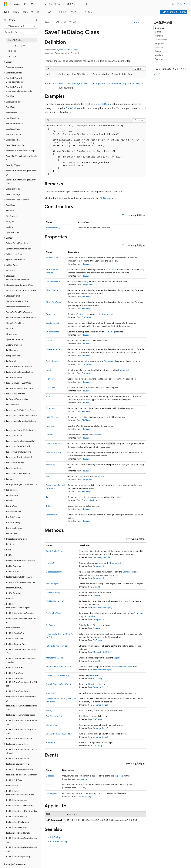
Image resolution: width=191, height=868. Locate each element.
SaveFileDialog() (53, 227)
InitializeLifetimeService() (57, 646)
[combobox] (20, 26)
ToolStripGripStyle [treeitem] (14, 780)
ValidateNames (53, 515)
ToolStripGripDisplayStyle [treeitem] (17, 764)
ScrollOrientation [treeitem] (14, 134)
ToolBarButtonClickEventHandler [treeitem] (21, 582)
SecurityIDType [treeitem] (13, 165)
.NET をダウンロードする (174, 12)
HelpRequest (94, 684)
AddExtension (52, 258)
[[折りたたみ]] (37, 20)
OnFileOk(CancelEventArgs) (58, 675)
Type (89, 625)
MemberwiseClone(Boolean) (59, 666)
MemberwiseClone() (55, 658)
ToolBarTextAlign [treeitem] (13, 593)
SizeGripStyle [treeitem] (12, 216)
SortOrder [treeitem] (11, 227)
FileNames (51, 388)
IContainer (81, 314)
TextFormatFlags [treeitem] (13, 522)
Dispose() (50, 563)
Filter (48, 396)
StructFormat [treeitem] (12, 334)
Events (49, 370)
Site (48, 476)
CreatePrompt (52, 323)
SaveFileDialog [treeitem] (15, 40)
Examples (159, 32)
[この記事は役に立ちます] (155, 74)
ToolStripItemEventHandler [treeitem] (18, 833)
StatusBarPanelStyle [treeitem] (15, 323)
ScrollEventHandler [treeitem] (15, 123)
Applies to (160, 55)
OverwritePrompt (54, 443)
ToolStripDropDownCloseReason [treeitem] (21, 715)
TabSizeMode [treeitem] (12, 495)
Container (50, 314)
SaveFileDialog (103, 104)
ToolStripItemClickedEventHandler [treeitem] (21, 811)
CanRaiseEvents (53, 281)
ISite (85, 476)
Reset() (49, 710)
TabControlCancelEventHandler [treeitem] (20, 388)
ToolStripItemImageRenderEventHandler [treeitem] (21, 849)
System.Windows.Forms (68, 50)
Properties (160, 43)
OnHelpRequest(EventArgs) (58, 684)
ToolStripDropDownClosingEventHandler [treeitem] (22, 731)
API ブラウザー (71, 22)
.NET (57, 22)
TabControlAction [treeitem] (14, 377)
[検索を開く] (173, 4)
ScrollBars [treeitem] (10, 107)
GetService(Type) (54, 613)
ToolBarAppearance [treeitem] (15, 566)
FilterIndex (51, 408)
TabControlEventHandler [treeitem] (17, 399)
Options (50, 435)
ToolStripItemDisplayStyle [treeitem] (18, 822)
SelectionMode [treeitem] (13, 189)
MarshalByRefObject (79, 83)
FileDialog (135, 83)
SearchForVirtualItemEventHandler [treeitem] (21, 158)
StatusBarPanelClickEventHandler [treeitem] (21, 317)
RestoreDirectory (54, 452)
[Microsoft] (6, 4)
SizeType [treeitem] (10, 221)
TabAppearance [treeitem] (13, 356)
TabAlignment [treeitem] (12, 350)
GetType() (50, 625)
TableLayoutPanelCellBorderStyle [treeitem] (21, 441)
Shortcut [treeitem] (10, 210)
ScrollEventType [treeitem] (13, 129)
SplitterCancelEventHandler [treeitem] (18, 249)
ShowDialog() (52, 725)
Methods (159, 47)
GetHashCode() (53, 592)
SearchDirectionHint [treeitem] (15, 145)
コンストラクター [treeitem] (17, 45)
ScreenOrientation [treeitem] (14, 67)
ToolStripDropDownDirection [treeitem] (19, 738)
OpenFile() (51, 693)
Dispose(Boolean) (54, 572)
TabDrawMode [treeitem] (13, 404)
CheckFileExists (53, 290)
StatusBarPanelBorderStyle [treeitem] (18, 307)
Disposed (50, 776)
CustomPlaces (52, 332)
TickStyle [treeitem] (10, 544)
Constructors (161, 40)
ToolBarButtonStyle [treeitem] (15, 588)
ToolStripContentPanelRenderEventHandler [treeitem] (22, 660)
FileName (50, 379)
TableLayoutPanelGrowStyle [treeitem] (19, 452)
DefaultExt (51, 340)
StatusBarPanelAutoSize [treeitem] (17, 301)
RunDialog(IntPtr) (54, 716)
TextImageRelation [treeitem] (14, 528)
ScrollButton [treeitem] (12, 113)
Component (99, 83)
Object (61, 83)
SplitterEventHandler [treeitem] (15, 260)
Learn (48, 22)
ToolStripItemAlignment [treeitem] (17, 800)
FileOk (91, 675)
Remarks (159, 36)
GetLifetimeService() (55, 601)
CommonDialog (118, 83)
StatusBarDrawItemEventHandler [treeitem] (21, 290)
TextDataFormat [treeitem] (13, 517)
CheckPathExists (53, 302)
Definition (160, 28)
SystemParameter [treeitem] (14, 345)
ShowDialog (72, 108)
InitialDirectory (53, 417)
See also (159, 59)
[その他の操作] (144, 22)
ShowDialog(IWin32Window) (59, 734)
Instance (50, 426)
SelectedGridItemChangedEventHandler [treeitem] (21, 181)
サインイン (182, 4)
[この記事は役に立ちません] (159, 74)
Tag (47, 497)
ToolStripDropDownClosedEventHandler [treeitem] (21, 708)
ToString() (50, 742)
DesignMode (52, 361)
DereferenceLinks (54, 349)
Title (48, 506)
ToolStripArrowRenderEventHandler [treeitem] (21, 620)
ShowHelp (51, 464)
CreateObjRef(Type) (55, 551)
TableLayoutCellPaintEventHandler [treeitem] (21, 415)
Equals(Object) (53, 584)
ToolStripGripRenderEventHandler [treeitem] (21, 775)
